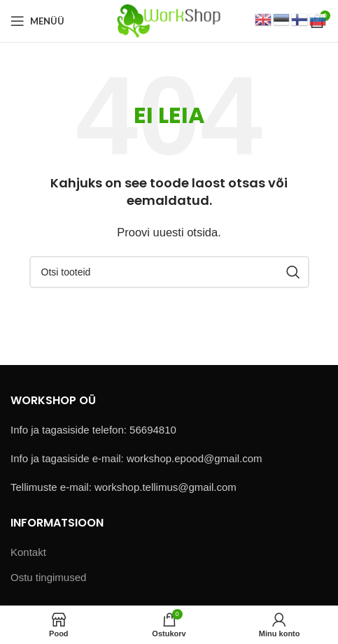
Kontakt (28, 552)
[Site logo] (169, 20)
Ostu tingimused (48, 577)
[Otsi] (169, 272)
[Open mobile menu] (37, 21)
